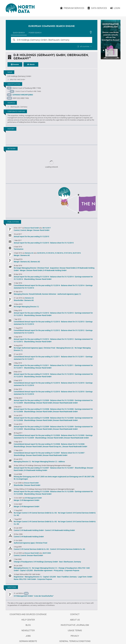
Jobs (28, 636)
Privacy (75, 636)
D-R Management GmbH (33, 498)
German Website (28, 641)
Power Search (35, 33)
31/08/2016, (59, 253)
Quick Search (19, 33)
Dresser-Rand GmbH (32, 228)
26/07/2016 (77, 253)
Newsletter (28, 630)
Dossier (15, 64)
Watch (31, 64)
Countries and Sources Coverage (28, 614)
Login (115, 8)
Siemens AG (29, 253)
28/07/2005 (47, 553)
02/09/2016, (41, 253)
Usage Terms (75, 630)
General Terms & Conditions (75, 641)
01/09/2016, (50, 253)
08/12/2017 (47, 228)
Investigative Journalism (75, 625)
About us (75, 620)
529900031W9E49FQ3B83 (23, 95)
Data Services (97, 8)
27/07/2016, (68, 253)
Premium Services (72, 8)
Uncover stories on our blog (52, 201)
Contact (75, 614)
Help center (28, 620)
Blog (28, 625)
